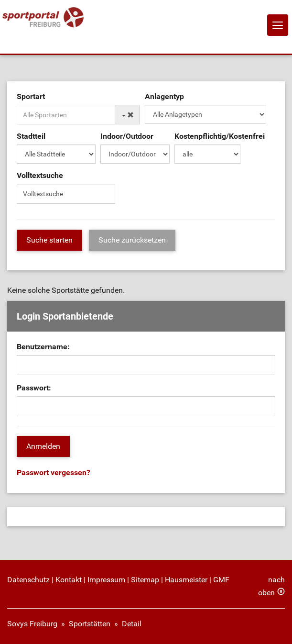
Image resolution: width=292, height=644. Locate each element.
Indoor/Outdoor (127, 136)
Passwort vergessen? (54, 472)
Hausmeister (186, 580)
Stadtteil (31, 136)
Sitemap (145, 580)
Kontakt (69, 580)
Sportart (31, 96)
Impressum (106, 580)
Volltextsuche (40, 175)
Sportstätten (90, 624)
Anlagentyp (164, 96)
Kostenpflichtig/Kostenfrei (220, 136)
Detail (132, 624)
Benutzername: (43, 347)
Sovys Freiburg (32, 624)
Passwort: (34, 388)
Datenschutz (28, 580)
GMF (221, 580)
